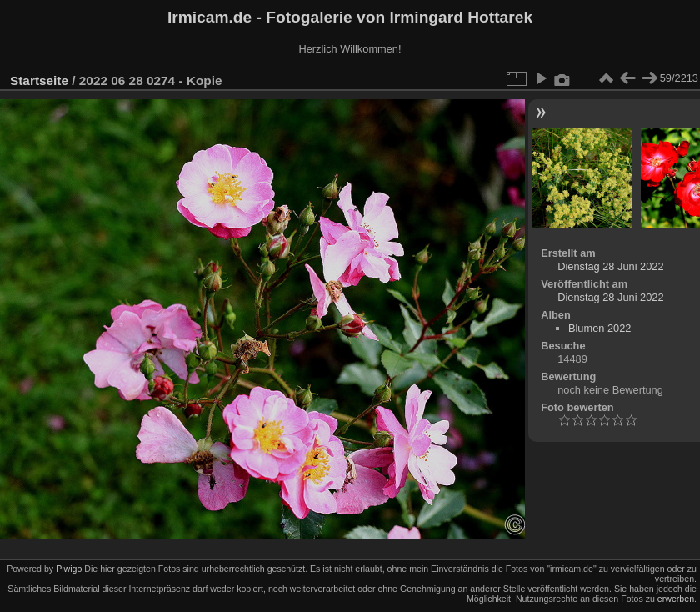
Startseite (39, 80)
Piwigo (69, 569)
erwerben (676, 599)
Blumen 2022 (600, 328)
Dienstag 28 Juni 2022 (610, 266)
